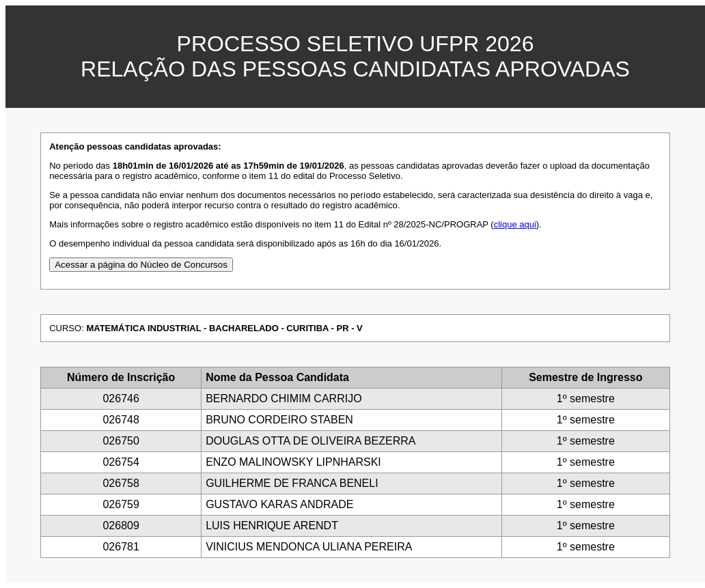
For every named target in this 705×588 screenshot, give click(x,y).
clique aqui (515, 224)
